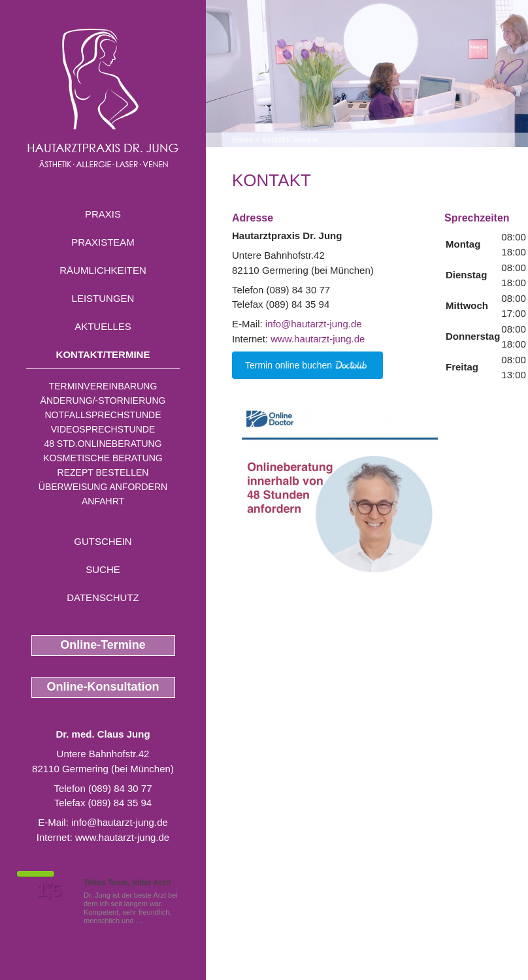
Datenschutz (103, 597)
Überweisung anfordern (103, 487)
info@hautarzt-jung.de (120, 822)
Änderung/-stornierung (103, 400)
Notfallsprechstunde (103, 415)
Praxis (103, 214)
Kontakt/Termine (103, 354)
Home (242, 140)
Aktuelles (103, 326)
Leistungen (103, 298)
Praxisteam (103, 242)
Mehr (153, 921)
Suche (103, 569)
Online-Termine (103, 645)
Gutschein (103, 541)
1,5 (49, 890)
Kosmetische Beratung (103, 458)
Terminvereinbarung (103, 386)
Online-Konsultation (103, 687)
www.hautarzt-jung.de (122, 837)
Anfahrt (103, 501)
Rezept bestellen (103, 472)
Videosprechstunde (103, 429)
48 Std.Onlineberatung (103, 444)
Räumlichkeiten (103, 270)
